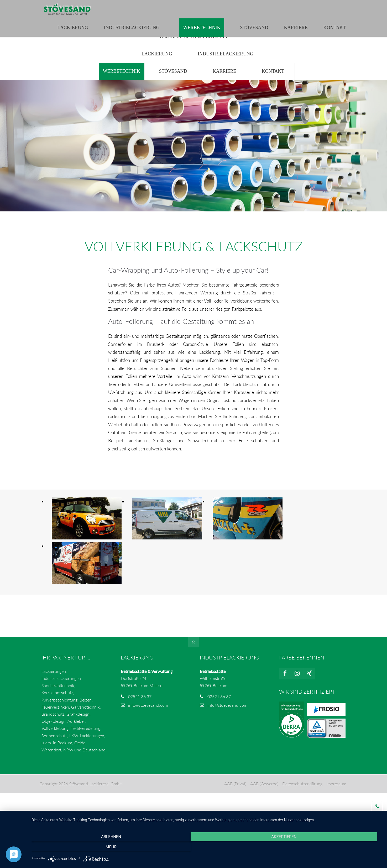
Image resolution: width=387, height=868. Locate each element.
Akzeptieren (207, 848)
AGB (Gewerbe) (264, 792)
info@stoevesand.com (134, 5)
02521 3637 (93, 5)
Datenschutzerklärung (302, 792)
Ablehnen (84, 848)
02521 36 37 (140, 705)
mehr (329, 848)
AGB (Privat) (235, 792)
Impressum (336, 792)
